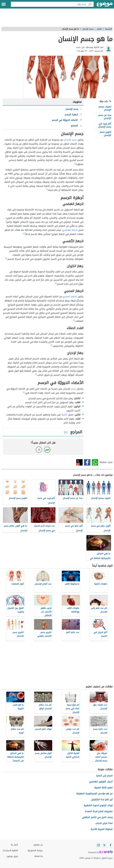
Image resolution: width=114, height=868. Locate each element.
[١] (75, 164)
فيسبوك (87, 462)
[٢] (24, 233)
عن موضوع (38, 845)
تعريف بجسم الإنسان (105, 108)
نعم (47, 450)
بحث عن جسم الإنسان (105, 117)
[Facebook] (110, 845)
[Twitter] (104, 845)
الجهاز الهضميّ (70, 230)
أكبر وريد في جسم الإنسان (105, 125)
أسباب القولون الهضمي (101, 782)
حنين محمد (81, 47)
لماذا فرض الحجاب (104, 823)
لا (39, 450)
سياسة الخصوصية (35, 851)
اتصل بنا (14, 845)
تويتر (79, 462)
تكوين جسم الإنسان (105, 134)
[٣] (24, 392)
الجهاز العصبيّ (70, 297)
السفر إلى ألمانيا (104, 776)
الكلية (64, 415)
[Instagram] (98, 845)
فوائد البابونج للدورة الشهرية (98, 805)
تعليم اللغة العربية (103, 788)
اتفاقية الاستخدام (10, 851)
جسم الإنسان (70, 140)
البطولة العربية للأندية (102, 829)
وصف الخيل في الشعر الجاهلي (97, 817)
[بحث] (90, 4)
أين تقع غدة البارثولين (102, 799)
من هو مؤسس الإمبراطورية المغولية (94, 793)
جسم (73, 389)
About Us (39, 856)
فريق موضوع (12, 856)
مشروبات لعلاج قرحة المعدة (99, 811)
